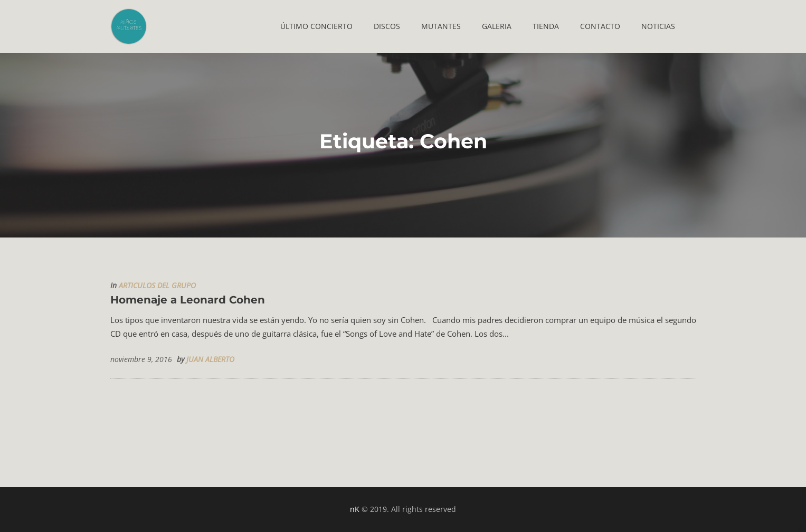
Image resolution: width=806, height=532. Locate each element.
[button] (316, 26)
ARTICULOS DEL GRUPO (157, 286)
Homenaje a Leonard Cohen (188, 300)
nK (355, 509)
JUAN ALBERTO (210, 359)
